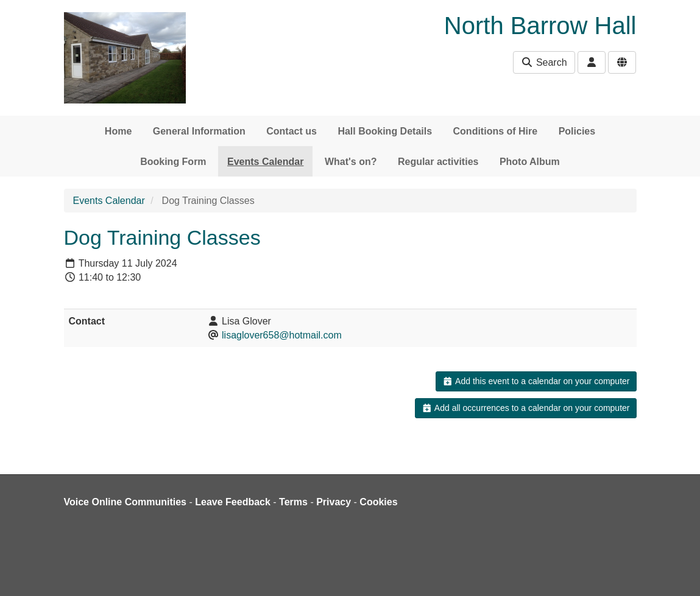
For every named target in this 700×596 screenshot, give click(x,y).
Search (544, 62)
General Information (199, 131)
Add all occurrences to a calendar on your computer (525, 408)
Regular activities (438, 162)
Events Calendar (265, 162)
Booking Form (173, 162)
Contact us (292, 131)
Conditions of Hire (496, 131)
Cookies (378, 502)
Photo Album (530, 162)
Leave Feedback (233, 502)
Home (118, 131)
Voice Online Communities (126, 502)
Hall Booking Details (385, 131)
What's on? (351, 162)
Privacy (334, 502)
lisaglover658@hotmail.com (282, 335)
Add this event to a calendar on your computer (536, 381)
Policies (577, 131)
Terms (293, 502)
